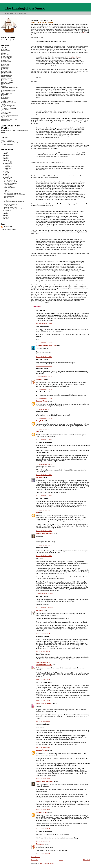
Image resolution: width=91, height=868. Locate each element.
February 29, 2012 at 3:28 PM (44, 418)
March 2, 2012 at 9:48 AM (43, 810)
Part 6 (22, 131)
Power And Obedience (10, 188)
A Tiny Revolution (6, 48)
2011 (5, 212)
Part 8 (3, 132)
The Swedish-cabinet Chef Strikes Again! (14, 202)
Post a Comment (36, 857)
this (84, 32)
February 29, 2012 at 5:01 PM (44, 531)
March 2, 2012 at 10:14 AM (43, 829)
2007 (5, 219)
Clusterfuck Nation (6, 62)
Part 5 (18, 131)
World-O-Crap (5, 116)
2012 (5, 160)
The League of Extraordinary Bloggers (12, 143)
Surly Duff (40, 421)
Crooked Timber (6, 64)
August (7, 168)
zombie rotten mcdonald (45, 534)
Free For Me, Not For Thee (11, 205)
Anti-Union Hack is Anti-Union (11, 203)
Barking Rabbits (6, 51)
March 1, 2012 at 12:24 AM (43, 634)
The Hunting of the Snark (24, 8)
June (6, 171)
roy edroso (40, 478)
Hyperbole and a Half (7, 81)
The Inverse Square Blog (8, 105)
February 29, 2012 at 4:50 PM (44, 510)
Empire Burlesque (6, 70)
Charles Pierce (5, 60)
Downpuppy (40, 379)
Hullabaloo (4, 79)
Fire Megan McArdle (7, 73)
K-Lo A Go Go (8, 192)
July (6, 170)
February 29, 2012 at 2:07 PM (44, 343)
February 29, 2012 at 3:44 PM (44, 429)
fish (38, 513)
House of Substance (7, 78)
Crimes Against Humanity (10, 189)
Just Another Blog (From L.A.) (9, 88)
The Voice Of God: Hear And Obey (13, 193)
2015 (5, 155)
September (8, 167)
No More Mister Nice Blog (8, 90)
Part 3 (11, 131)
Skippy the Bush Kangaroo (9, 103)
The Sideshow (5, 110)
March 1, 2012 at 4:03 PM (43, 722)
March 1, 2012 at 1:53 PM (43, 662)
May (6, 173)
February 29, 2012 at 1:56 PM (44, 323)
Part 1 (3, 131)
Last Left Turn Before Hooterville (10, 89)
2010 (5, 214)
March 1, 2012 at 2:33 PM (43, 680)
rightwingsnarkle (6, 120)
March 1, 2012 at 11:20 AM (43, 651)
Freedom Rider (5, 74)
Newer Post (35, 860)
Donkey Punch (5, 68)
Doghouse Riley (6, 67)
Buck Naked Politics (7, 57)
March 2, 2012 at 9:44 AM (43, 779)
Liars (5, 190)
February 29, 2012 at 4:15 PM (44, 475)
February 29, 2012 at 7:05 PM (44, 556)
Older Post (86, 860)
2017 (5, 152)
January (7, 210)
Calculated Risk (6, 59)
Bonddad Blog (5, 55)
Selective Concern (9, 179)
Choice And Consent (9, 196)
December (7, 162)
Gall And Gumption (7, 75)
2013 (5, 159)
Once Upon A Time (7, 93)
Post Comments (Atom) (47, 864)
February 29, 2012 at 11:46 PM (44, 608)
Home (61, 860)
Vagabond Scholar (6, 112)
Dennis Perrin (5, 66)
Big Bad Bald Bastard (7, 52)
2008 (5, 217)
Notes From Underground (8, 92)
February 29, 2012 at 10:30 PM (44, 594)
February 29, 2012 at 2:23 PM (44, 366)
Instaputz (4, 86)
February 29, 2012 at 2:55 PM (44, 398)
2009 (5, 215)
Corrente (4, 63)
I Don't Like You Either (7, 82)
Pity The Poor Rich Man (10, 180)
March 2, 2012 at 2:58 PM (43, 841)
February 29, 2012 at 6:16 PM (44, 545)
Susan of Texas (42, 401)
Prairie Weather (6, 96)
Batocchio (40, 610)
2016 (5, 154)
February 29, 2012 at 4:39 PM (44, 496)
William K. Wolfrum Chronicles (10, 115)
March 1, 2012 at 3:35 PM (43, 701)
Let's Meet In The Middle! (10, 183)
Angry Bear (4, 49)
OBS (38, 432)
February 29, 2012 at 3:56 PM (44, 440)
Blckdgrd (4, 53)
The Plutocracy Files (7, 107)
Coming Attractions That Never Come (13, 182)
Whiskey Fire (5, 114)
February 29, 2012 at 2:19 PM (44, 357)
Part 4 (15, 131)
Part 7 (26, 131)
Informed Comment (7, 85)
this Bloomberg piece (72, 57)
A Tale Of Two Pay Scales (11, 207)
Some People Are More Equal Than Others (15, 195)
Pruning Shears (6, 97)
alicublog (4, 118)
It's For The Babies (9, 206)
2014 (5, 157)
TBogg (3, 104)
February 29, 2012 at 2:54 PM (44, 389)
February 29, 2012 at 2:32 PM (44, 377)
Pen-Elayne (5, 94)
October (7, 165)
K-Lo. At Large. (8, 186)
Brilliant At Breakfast (7, 56)
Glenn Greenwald (6, 77)
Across (7, 140)
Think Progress (6, 111)
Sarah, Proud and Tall (7, 101)
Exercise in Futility (6, 71)
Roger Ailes (4, 99)
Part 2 (7, 131)
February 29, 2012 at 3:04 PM (44, 409)
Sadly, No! (4, 100)
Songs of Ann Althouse (8, 141)
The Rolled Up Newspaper (9, 108)
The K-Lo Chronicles (7, 144)
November (7, 163)
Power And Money (9, 185)
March (6, 176)
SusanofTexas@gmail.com (9, 40)
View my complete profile (9, 229)
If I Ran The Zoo (6, 83)
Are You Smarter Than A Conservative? (14, 209)
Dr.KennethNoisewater (44, 665)
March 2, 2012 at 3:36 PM (43, 854)
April (6, 174)
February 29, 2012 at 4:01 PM (44, 464)
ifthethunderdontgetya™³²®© (46, 345)
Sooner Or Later (8, 198)
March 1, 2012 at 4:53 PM (43, 747)
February (7, 178)
